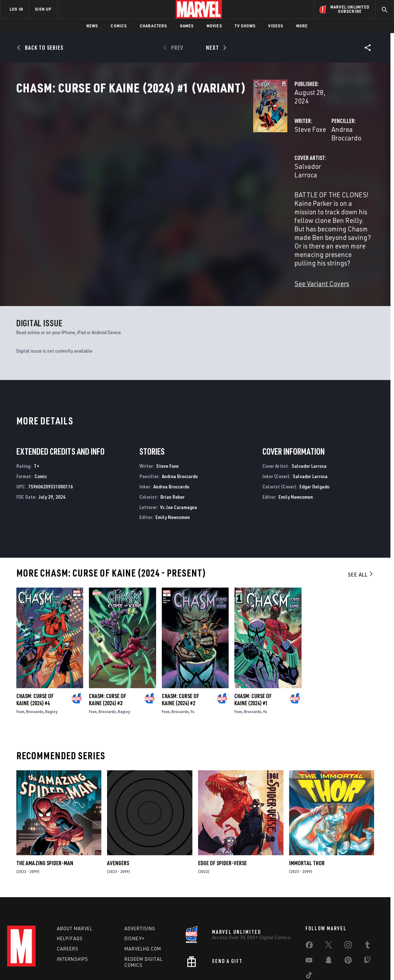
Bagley (51, 666)
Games (187, 26)
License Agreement (275, 963)
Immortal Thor (307, 818)
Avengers (118, 818)
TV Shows (245, 26)
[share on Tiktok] (309, 933)
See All (361, 529)
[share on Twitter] (329, 903)
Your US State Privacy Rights (109, 963)
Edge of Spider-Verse (222, 818)
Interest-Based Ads (320, 963)
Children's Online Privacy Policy (220, 963)
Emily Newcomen (173, 472)
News (92, 26)
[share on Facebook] (309, 903)
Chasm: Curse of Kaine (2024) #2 (180, 654)
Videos (276, 26)
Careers (68, 905)
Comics (119, 26)
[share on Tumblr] (367, 903)
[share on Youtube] (309, 918)
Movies (214, 26)
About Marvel (75, 885)
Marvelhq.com (143, 905)
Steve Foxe (145, 152)
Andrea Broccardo (275, 152)
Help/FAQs (70, 895)
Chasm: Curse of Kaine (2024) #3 (108, 654)
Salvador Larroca (154, 180)
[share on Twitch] (367, 918)
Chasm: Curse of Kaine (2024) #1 (253, 654)
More (302, 26)
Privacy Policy (62, 963)
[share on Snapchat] (329, 918)
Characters (153, 26)
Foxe (20, 666)
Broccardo (35, 666)
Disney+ (135, 895)
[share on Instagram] (348, 903)
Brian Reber (172, 451)
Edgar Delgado (314, 441)
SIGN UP (43, 9)
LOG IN (16, 9)
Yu (193, 666)
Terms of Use (30, 963)
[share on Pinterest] (348, 918)
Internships (73, 916)
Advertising (140, 885)
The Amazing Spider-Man (45, 818)
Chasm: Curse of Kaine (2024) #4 (35, 654)
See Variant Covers (156, 238)
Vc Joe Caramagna (179, 462)
